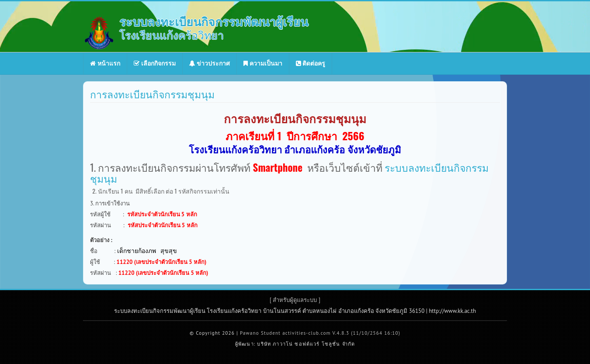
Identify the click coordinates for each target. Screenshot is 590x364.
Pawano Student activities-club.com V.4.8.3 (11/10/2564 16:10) (320, 333)
